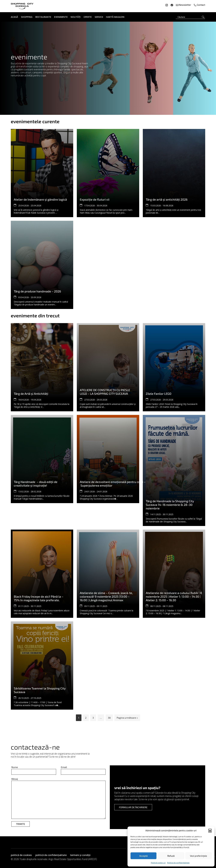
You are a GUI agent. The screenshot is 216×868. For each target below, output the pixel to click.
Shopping (27, 17)
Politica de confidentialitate (178, 863)
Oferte (88, 17)
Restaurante (43, 17)
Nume (15, 767)
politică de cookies (21, 855)
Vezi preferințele (199, 856)
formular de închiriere (133, 807)
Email (64, 767)
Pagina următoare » (127, 718)
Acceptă (143, 856)
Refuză (171, 856)
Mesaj (15, 779)
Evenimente (61, 17)
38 (109, 718)
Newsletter (184, 5)
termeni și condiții (80, 855)
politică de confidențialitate (51, 855)
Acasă (14, 17)
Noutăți (76, 17)
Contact (199, 5)
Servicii (99, 17)
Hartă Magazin (115, 17)
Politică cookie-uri (158, 863)
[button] (210, 830)
